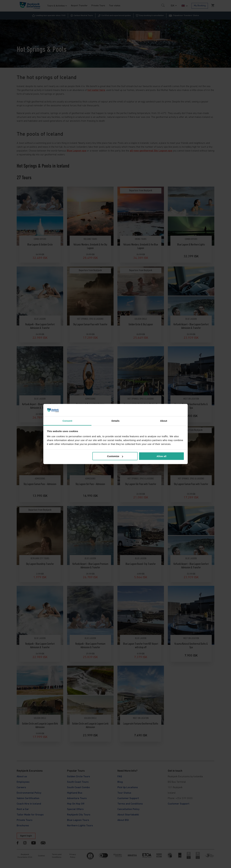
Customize (115, 456)
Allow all (161, 456)
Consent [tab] (67, 421)
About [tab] (164, 421)
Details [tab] (116, 421)
